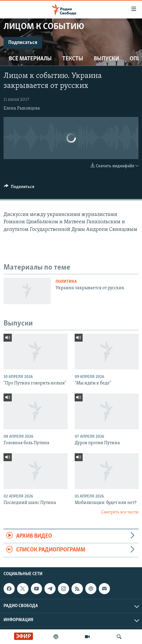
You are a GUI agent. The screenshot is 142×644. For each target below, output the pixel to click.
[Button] (19, 188)
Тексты (73, 59)
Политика (66, 282)
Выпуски (106, 59)
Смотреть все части (120, 512)
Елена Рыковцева (22, 108)
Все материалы (30, 59)
